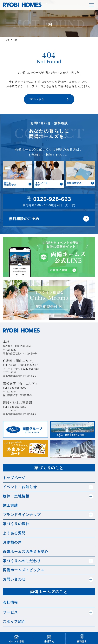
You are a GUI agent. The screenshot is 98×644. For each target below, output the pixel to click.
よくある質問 (14, 533)
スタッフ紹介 (14, 622)
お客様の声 (12, 542)
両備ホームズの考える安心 (26, 552)
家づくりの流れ (16, 524)
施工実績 (10, 505)
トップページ (14, 478)
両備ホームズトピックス (24, 570)
